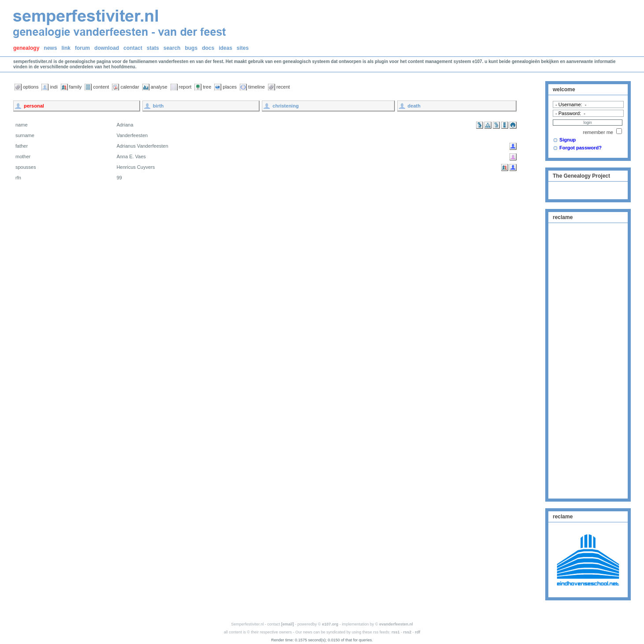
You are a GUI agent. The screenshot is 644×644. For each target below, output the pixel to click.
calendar (130, 87)
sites (243, 48)
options (31, 87)
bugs (191, 48)
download (107, 48)
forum (82, 48)
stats (153, 48)
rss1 (396, 632)
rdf (417, 632)
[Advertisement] (588, 360)
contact (133, 48)
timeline (257, 87)
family (76, 87)
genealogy (26, 48)
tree (207, 87)
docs (208, 48)
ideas (225, 48)
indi (54, 87)
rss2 (408, 632)
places (230, 87)
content (101, 87)
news (50, 48)
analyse (159, 87)
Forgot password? (581, 148)
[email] (288, 624)
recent (283, 87)
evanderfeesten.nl (396, 624)
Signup (568, 140)
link (66, 48)
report (185, 87)
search (172, 48)
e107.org (330, 624)
